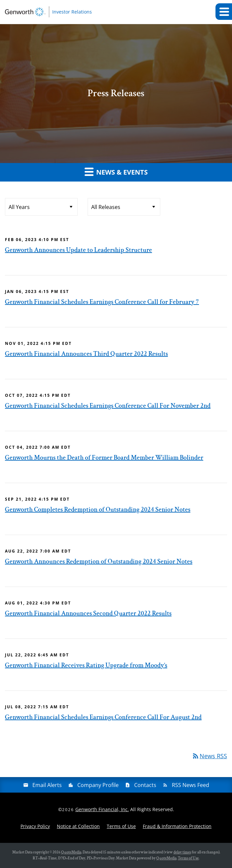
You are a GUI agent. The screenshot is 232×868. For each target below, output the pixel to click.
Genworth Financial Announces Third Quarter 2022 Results (86, 354)
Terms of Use (121, 826)
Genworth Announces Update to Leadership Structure (78, 250)
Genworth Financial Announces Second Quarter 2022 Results (88, 613)
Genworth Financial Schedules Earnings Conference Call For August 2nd (103, 717)
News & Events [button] (116, 172)
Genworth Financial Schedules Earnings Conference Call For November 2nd (108, 406)
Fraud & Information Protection (177, 826)
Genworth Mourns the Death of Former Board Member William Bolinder (104, 458)
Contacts (145, 785)
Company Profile (98, 785)
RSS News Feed (191, 785)
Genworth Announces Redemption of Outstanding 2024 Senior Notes (99, 561)
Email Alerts (47, 785)
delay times (182, 852)
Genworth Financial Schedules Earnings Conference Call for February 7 (102, 302)
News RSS (209, 756)
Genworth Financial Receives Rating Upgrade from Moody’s (86, 665)
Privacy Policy (35, 826)
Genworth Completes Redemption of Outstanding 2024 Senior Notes (98, 510)
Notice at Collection (78, 826)
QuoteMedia (71, 852)
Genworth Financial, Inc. (102, 809)
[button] (224, 12)
